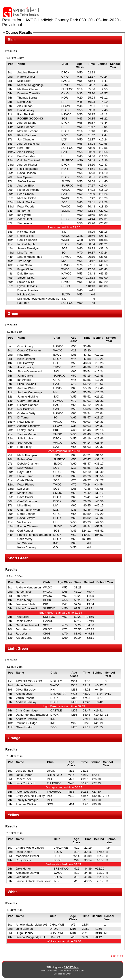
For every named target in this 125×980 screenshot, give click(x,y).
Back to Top (117, 956)
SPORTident (71, 967)
